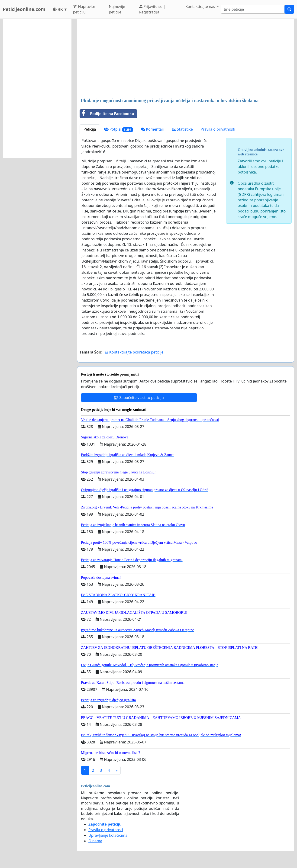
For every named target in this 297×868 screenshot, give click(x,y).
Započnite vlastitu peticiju (139, 398)
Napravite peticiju (84, 9)
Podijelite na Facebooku (107, 114)
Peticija (90, 129)
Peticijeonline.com (24, 9)
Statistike (182, 129)
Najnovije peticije (117, 9)
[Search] (253, 9)
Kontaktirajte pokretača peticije (134, 352)
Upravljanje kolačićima (108, 835)
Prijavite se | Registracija (152, 9)
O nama (95, 841)
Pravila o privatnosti (218, 129)
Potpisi (118, 129)
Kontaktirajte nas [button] (201, 6)
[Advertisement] (186, 59)
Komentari (153, 129)
